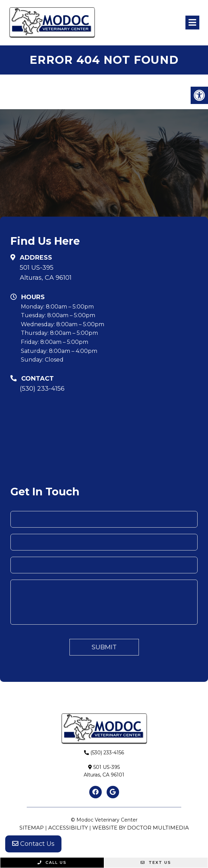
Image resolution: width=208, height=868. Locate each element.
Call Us (52, 862)
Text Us (156, 862)
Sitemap (32, 828)
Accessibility (68, 828)
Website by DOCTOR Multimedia (141, 828)
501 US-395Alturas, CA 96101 (46, 273)
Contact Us (33, 844)
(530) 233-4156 (42, 389)
